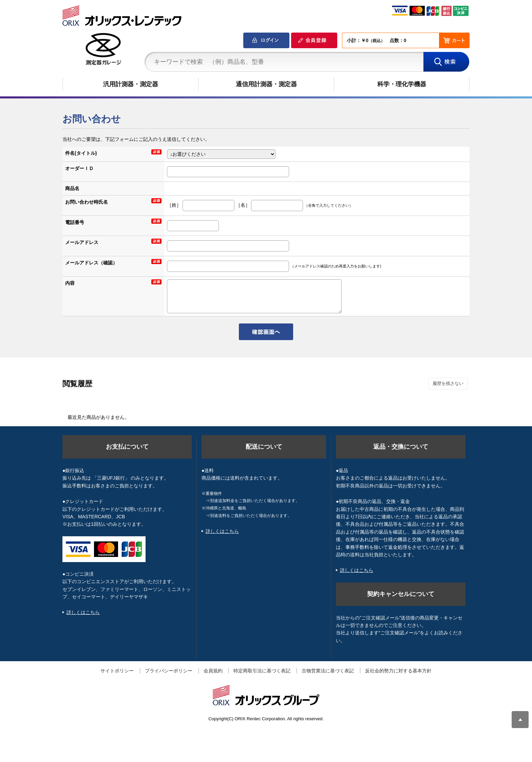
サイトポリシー (117, 671)
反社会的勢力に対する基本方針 (398, 671)
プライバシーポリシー (169, 671)
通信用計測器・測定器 (266, 84)
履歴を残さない (448, 383)
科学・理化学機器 (402, 84)
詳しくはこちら (83, 612)
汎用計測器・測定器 (131, 84)
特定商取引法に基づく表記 (262, 671)
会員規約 (213, 671)
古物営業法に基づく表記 (328, 671)
